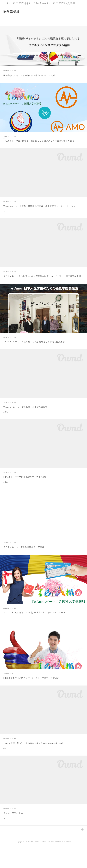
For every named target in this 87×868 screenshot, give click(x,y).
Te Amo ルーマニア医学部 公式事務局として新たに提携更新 (34, 342)
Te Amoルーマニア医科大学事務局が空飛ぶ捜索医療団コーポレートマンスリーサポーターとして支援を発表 (43, 206)
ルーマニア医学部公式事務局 (14, 211)
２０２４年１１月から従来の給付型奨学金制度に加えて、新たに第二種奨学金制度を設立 (43, 276)
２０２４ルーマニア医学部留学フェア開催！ (25, 559)
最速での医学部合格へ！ (15, 831)
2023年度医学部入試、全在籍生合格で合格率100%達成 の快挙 (34, 755)
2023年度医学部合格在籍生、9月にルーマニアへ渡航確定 (31, 689)
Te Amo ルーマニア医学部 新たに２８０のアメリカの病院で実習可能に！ (40, 141)
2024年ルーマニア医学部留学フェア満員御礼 (25, 483)
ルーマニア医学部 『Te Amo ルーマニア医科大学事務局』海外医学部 (43, 3)
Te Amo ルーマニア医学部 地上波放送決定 (25, 407)
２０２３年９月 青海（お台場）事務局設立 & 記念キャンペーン (34, 624)
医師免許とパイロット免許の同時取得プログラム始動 (29, 75)
